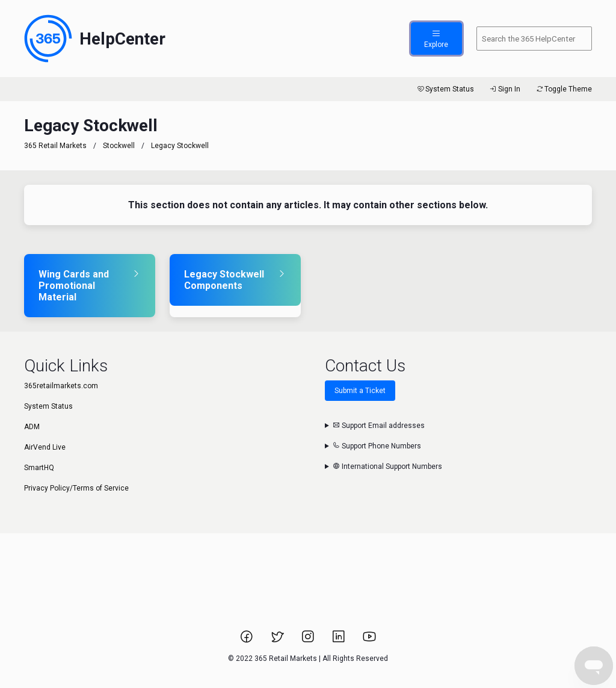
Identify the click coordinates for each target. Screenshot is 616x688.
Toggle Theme (563, 89)
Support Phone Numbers (377, 446)
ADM (32, 427)
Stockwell (119, 146)
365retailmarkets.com (61, 386)
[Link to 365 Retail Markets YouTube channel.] (369, 640)
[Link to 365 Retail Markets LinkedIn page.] (340, 640)
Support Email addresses (379, 426)
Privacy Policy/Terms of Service (76, 488)
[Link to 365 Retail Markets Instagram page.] (309, 640)
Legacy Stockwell (180, 146)
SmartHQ (39, 468)
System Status (445, 89)
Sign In (504, 89)
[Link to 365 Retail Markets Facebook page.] (248, 640)
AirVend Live (45, 447)
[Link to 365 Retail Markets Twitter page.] (278, 640)
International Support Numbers (387, 466)
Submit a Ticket (360, 391)
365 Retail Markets (55, 146)
